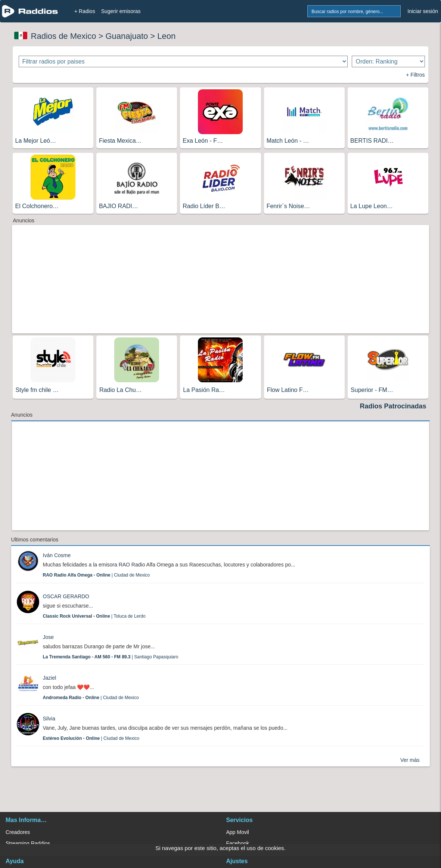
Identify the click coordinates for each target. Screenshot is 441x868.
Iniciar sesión (423, 11)
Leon (166, 36)
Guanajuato (127, 36)
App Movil (238, 832)
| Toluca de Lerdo (94, 616)
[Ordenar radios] (388, 61)
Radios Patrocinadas (393, 406)
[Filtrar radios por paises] (183, 61)
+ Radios (85, 11)
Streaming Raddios (28, 843)
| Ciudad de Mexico (97, 575)
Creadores (18, 832)
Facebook (238, 843)
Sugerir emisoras (121, 11)
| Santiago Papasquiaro (111, 657)
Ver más (410, 760)
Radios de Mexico (64, 36)
